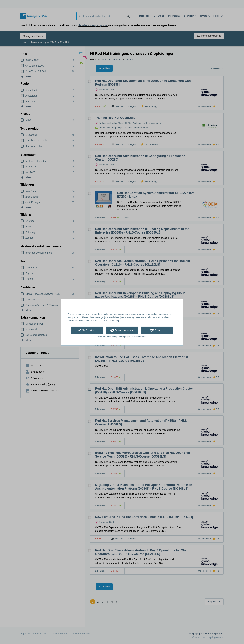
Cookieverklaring (138, 337)
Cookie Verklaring (111, 321)
